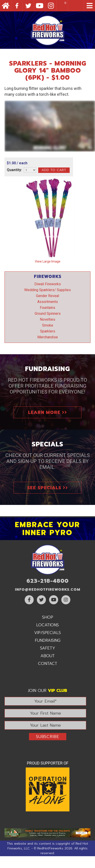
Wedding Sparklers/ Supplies (47, 290)
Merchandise (48, 337)
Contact (48, 664)
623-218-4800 (47, 581)
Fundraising (48, 640)
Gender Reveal (47, 296)
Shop (48, 617)
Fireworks (48, 277)
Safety (48, 648)
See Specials (47, 488)
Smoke (48, 325)
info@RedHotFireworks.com (48, 590)
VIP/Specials (47, 633)
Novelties (47, 319)
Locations (47, 625)
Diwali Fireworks (48, 284)
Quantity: (14, 170)
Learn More (47, 412)
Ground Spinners (48, 314)
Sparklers (48, 331)
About (48, 656)
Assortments (48, 302)
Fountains (47, 308)
